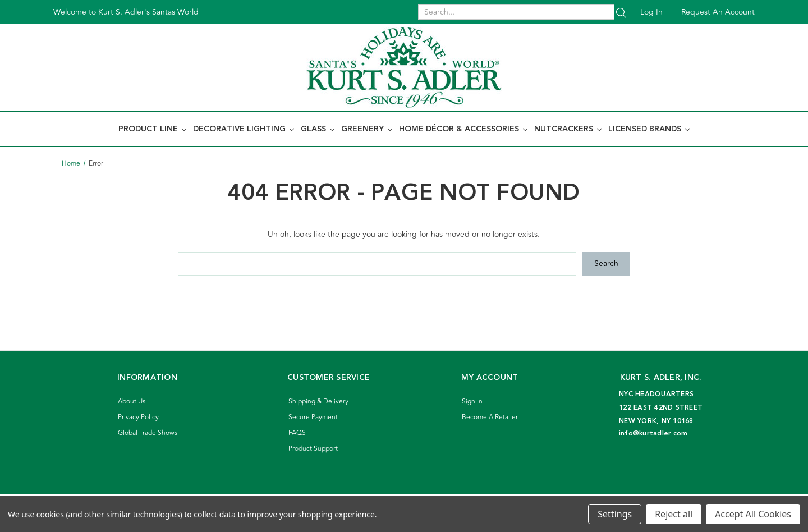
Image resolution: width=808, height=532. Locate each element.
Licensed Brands (649, 129)
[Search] (621, 12)
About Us (132, 402)
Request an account (718, 12)
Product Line (152, 129)
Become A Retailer (490, 417)
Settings (615, 514)
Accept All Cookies (753, 514)
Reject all (674, 514)
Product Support (313, 449)
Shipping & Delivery (318, 402)
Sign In (472, 402)
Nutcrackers (568, 129)
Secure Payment (313, 417)
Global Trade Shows (148, 433)
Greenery (367, 129)
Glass (318, 129)
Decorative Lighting (244, 129)
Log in (651, 12)
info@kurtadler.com (653, 434)
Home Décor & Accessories (463, 129)
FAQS (297, 433)
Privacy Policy (138, 417)
